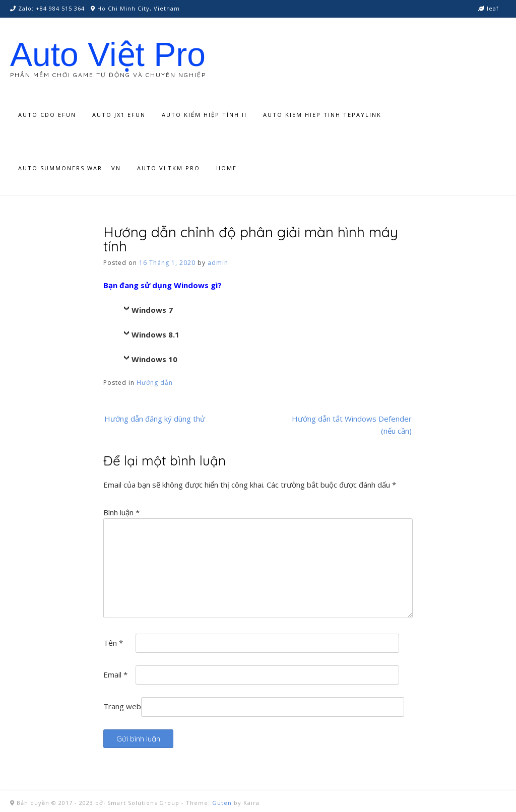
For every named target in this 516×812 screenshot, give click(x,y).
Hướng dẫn (155, 383)
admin (218, 263)
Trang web (122, 706)
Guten (222, 803)
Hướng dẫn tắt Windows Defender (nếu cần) (352, 425)
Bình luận (121, 512)
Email (115, 674)
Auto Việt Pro (108, 54)
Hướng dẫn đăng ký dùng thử (155, 419)
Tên (113, 643)
